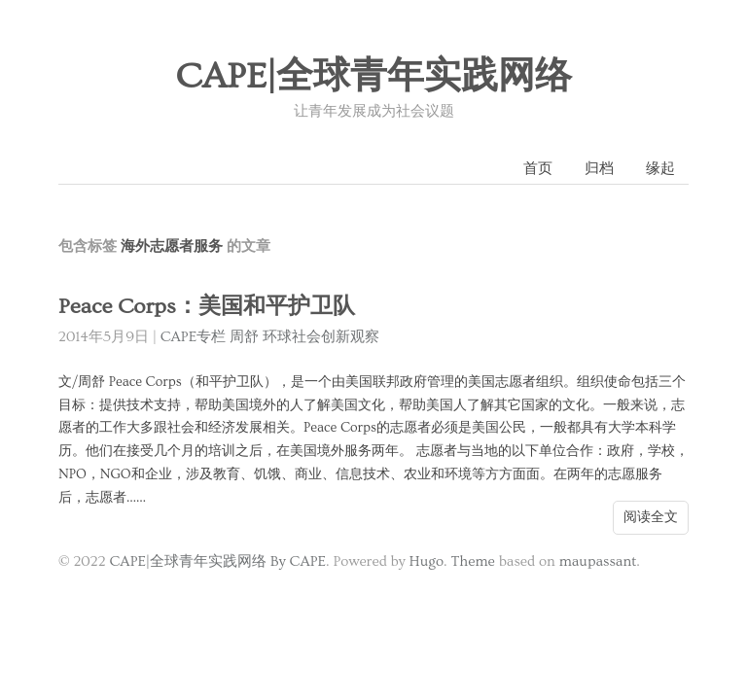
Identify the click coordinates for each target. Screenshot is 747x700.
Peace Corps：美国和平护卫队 (207, 307)
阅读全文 (651, 517)
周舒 (244, 337)
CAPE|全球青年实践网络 (373, 77)
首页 (538, 169)
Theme (472, 561)
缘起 (660, 169)
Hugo (427, 561)
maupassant (598, 561)
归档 (599, 169)
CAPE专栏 (194, 337)
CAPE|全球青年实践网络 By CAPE (217, 561)
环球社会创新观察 (321, 337)
